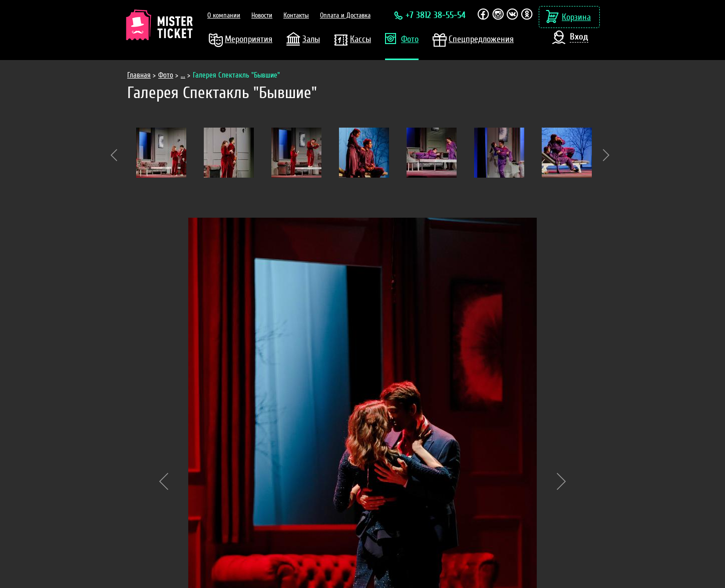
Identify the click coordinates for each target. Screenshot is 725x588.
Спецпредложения (481, 39)
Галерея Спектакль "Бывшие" (236, 75)
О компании (224, 16)
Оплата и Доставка (345, 16)
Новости (262, 16)
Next (606, 155)
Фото (410, 39)
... (183, 75)
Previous (114, 155)
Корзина (576, 17)
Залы (311, 39)
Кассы (360, 39)
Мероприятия (249, 39)
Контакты (296, 16)
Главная (139, 75)
